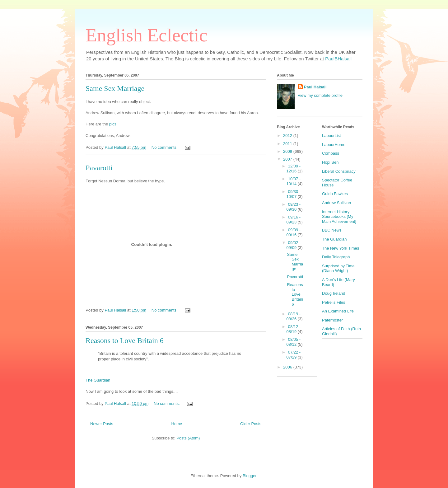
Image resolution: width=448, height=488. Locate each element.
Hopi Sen (330, 162)
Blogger (250, 476)
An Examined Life (338, 311)
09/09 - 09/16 (294, 232)
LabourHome (334, 145)
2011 (288, 144)
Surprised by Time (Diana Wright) (338, 268)
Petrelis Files (334, 302)
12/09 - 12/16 (294, 169)
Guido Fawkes (335, 194)
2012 (288, 136)
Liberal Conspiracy (339, 171)
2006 (288, 367)
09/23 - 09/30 (294, 207)
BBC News (332, 230)
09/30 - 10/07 (294, 194)
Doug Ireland (334, 293)
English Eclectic (147, 35)
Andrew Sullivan (336, 203)
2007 (288, 159)
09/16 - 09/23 (294, 220)
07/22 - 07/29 (294, 355)
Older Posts (251, 424)
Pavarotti (99, 168)
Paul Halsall (315, 87)
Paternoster (332, 320)
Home (177, 424)
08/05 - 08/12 (294, 342)
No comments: (165, 147)
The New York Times (341, 248)
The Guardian (98, 380)
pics (113, 124)
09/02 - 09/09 (294, 245)
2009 (288, 151)
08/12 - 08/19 (294, 329)
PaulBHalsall (338, 59)
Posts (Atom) (188, 438)
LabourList (331, 136)
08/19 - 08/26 (294, 316)
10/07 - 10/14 (294, 181)
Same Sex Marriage (115, 88)
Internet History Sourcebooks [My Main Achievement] (339, 217)
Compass (331, 153)
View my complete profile (320, 95)
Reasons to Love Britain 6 (125, 340)
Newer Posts (102, 424)
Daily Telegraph (336, 257)
